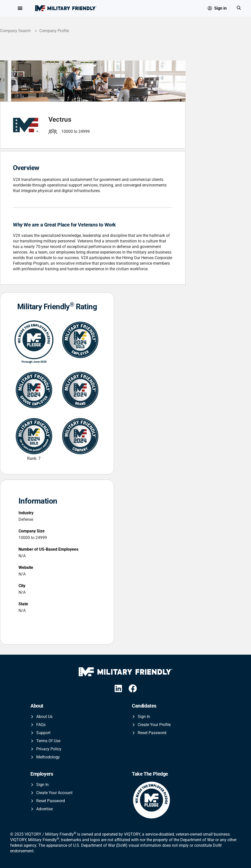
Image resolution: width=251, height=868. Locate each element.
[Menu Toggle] (20, 8)
